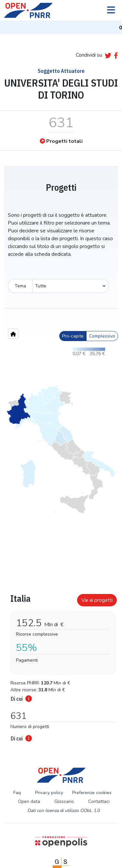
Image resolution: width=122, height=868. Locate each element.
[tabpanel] (61, 666)
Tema (20, 286)
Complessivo (102, 336)
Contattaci (99, 801)
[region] (61, 456)
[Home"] (13, 334)
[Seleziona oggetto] (71, 286)
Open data (29, 801)
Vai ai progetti (97, 600)
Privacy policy (49, 793)
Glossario (64, 801)
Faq (17, 793)
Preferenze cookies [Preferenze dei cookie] (92, 793)
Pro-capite (73, 336)
